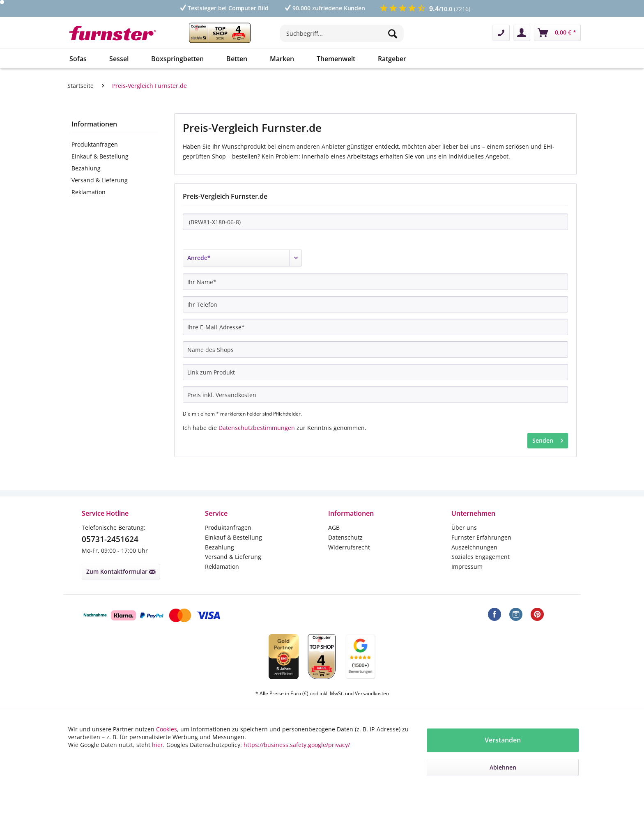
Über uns (464, 527)
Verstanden (503, 740)
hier (158, 745)
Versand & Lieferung (100, 180)
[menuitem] (342, 37)
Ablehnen (503, 767)
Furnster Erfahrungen (481, 537)
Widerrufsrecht (349, 547)
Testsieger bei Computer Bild (224, 8)
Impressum (467, 566)
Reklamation (89, 192)
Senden (548, 439)
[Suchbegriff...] (342, 33)
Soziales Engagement (481, 557)
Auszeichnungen (474, 547)
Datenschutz (345, 537)
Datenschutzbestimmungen (257, 428)
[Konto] (522, 33)
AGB (334, 527)
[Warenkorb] (557, 33)
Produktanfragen (95, 144)
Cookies (167, 729)
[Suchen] (394, 33)
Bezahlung (86, 168)
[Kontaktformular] (501, 33)
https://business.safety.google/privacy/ (297, 745)
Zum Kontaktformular (121, 571)
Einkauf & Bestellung (100, 156)
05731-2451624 (110, 539)
